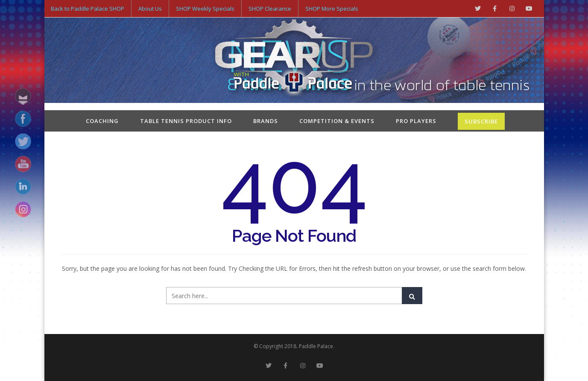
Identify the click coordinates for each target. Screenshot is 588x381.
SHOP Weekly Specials (205, 9)
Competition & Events (337, 121)
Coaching (102, 121)
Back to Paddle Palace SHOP (88, 9)
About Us (150, 9)
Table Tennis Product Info (186, 121)
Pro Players (416, 121)
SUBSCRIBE (481, 121)
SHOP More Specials (332, 9)
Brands (266, 121)
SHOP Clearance (270, 9)
